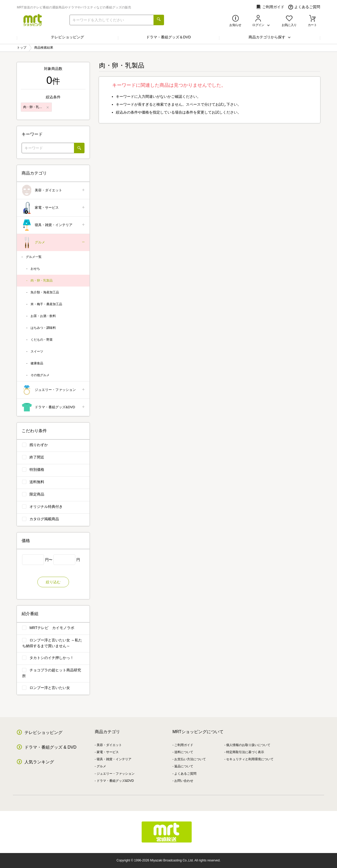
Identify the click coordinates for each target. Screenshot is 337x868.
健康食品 (37, 363)
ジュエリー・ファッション (54, 390)
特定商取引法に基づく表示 (245, 752)
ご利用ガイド (270, 7)
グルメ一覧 (34, 257)
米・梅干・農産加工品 (46, 304)
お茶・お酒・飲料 (43, 316)
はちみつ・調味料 (43, 328)
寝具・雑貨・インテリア (54, 225)
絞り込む (53, 582)
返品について (184, 766)
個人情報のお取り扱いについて (248, 745)
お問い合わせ (184, 781)
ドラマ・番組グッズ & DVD (50, 747)
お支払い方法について (190, 759)
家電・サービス (54, 208)
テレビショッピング (67, 37)
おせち (35, 269)
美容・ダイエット (54, 190)
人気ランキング (39, 762)
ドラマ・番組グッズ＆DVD (168, 37)
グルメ (54, 242)
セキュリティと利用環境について (250, 759)
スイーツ (37, 351)
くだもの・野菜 (42, 340)
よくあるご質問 (304, 7)
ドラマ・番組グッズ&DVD (54, 407)
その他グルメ (40, 375)
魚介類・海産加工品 (45, 292)
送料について (184, 752)
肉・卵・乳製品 (42, 280)
